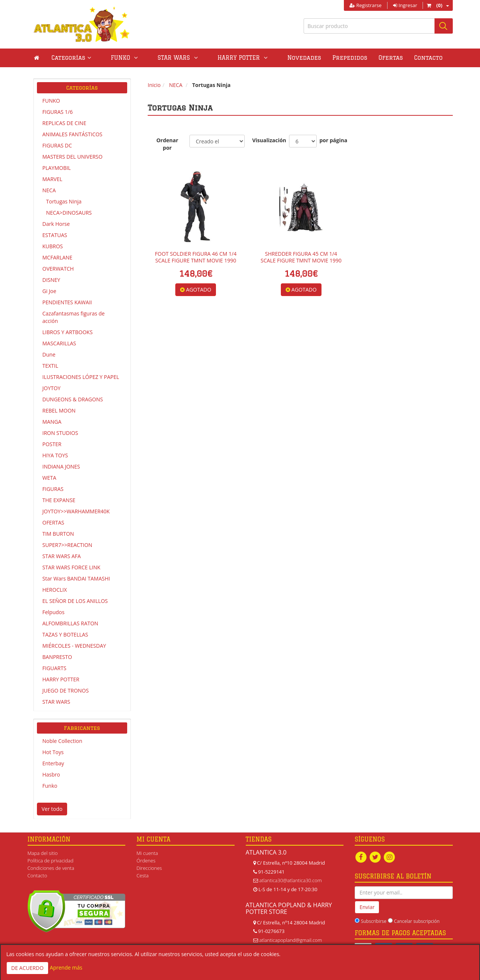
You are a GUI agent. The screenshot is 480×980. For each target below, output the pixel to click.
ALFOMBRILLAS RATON (70, 623)
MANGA (52, 422)
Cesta (143, 875)
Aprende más (66, 967)
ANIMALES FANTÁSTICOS (73, 134)
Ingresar (405, 5)
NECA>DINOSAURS (69, 213)
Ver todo (52, 809)
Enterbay (53, 763)
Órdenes (146, 861)
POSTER (52, 444)
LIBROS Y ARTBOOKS (68, 332)
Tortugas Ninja (64, 201)
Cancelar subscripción (417, 921)
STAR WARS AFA (62, 556)
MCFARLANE (58, 257)
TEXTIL (51, 366)
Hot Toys (53, 752)
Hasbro (51, 774)
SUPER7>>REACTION (68, 545)
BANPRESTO (57, 657)
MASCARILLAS (59, 343)
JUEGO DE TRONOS (66, 690)
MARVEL (53, 179)
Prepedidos (315, 58)
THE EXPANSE (59, 500)
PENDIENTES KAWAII (67, 302)
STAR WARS (57, 702)
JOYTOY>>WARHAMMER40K (76, 511)
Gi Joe (49, 291)
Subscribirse (374, 921)
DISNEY (51, 280)
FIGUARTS (54, 668)
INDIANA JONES (61, 466)
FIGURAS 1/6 (58, 112)
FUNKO (51, 101)
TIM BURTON (58, 534)
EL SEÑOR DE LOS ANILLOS (75, 601)
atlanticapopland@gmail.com (291, 940)
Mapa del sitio (43, 853)
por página (333, 140)
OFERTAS (54, 522)
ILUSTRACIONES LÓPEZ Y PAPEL (81, 377)
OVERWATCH (58, 269)
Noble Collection (62, 741)
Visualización (267, 140)
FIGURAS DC (57, 145)
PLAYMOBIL (57, 168)
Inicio (154, 85)
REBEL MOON (59, 410)
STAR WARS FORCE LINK (72, 567)
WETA (49, 478)
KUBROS (53, 246)
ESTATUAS (55, 235)
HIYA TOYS (55, 455)
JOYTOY (52, 388)
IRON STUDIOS (60, 433)
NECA (49, 190)
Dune (49, 354)
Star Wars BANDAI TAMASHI (76, 578)
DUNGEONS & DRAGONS (73, 399)
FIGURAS (53, 489)
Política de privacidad (51, 861)
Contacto (393, 58)
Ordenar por (167, 144)
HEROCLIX (55, 590)
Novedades (269, 58)
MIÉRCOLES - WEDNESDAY (74, 646)
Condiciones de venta (51, 868)
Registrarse (366, 5)
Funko (50, 786)
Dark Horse (56, 224)
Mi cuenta (147, 853)
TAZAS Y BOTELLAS (65, 634)
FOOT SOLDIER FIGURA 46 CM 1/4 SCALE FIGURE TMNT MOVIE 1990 (196, 257)
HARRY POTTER (61, 679)
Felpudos (54, 612)
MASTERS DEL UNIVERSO (73, 157)
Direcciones (149, 868)
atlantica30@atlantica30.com (291, 880)
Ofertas (356, 58)
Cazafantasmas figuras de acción (74, 317)
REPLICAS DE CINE (65, 123)
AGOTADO (196, 290)
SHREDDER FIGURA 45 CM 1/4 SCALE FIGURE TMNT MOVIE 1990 (301, 257)
